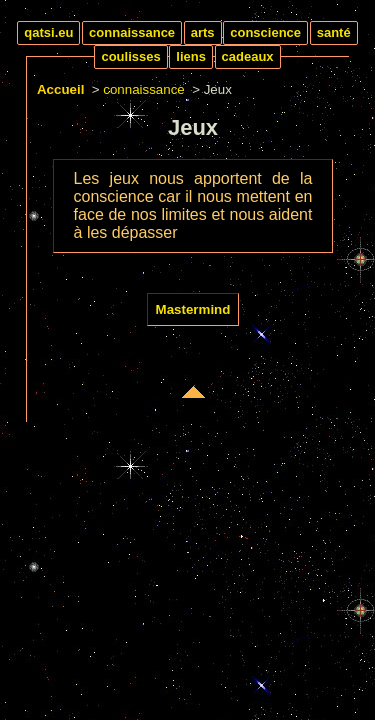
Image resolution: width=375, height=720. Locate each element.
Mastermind (193, 309)
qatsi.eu (48, 32)
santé (334, 32)
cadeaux (248, 56)
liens (191, 56)
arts (203, 32)
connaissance (132, 32)
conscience (265, 32)
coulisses (130, 56)
